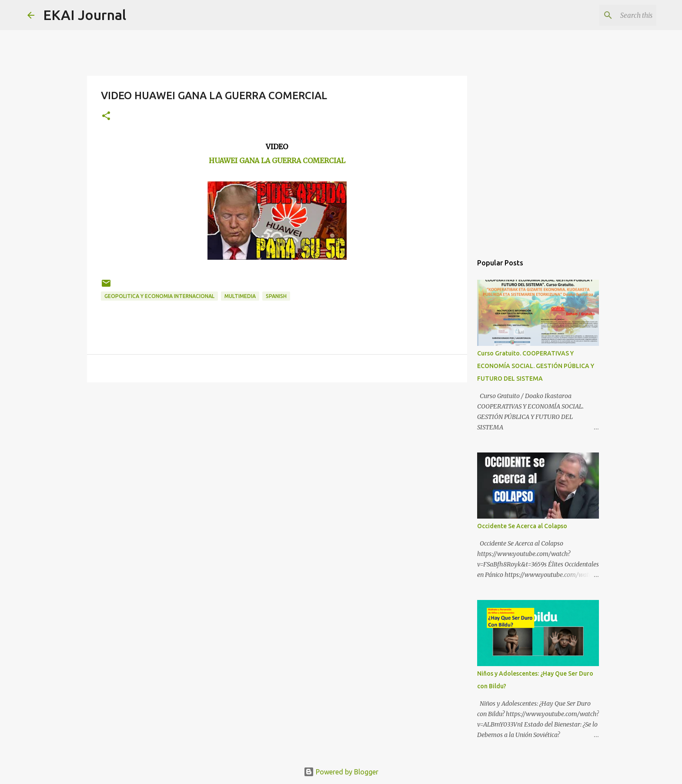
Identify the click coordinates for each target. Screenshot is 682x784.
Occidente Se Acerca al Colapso (522, 526)
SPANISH (276, 296)
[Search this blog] (611, 15)
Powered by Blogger (341, 772)
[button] (106, 116)
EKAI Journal (85, 15)
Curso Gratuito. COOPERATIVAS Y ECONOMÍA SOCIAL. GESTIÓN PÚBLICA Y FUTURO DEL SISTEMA (536, 366)
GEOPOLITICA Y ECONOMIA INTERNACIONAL (159, 296)
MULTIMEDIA (240, 296)
